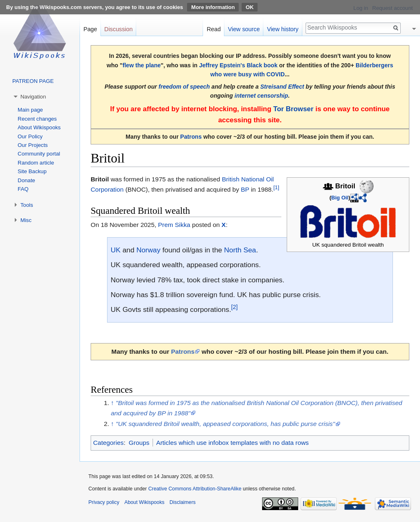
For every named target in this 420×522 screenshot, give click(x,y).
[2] (235, 307)
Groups (139, 443)
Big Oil (340, 198)
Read (214, 29)
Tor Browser (293, 109)
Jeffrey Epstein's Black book (238, 65)
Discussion (118, 29)
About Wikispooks (39, 127)
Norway (148, 250)
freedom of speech (184, 87)
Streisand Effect (282, 87)
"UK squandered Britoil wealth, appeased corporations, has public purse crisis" (225, 424)
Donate (26, 180)
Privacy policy (104, 502)
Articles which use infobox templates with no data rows (233, 443)
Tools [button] (27, 205)
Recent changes (37, 119)
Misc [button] (26, 220)
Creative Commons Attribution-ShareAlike (195, 489)
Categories (108, 443)
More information (213, 7)
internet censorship (261, 96)
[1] (276, 187)
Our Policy (30, 136)
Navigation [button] (33, 97)
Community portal (39, 154)
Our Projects (33, 145)
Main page (30, 110)
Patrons (191, 137)
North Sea (240, 250)
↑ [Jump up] (112, 403)
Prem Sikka (174, 225)
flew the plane (142, 65)
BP (245, 189)
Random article (36, 163)
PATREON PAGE (33, 81)
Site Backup (32, 171)
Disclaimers (183, 502)
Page (90, 29)
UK (116, 250)
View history (283, 29)
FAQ (23, 189)
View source (244, 29)
